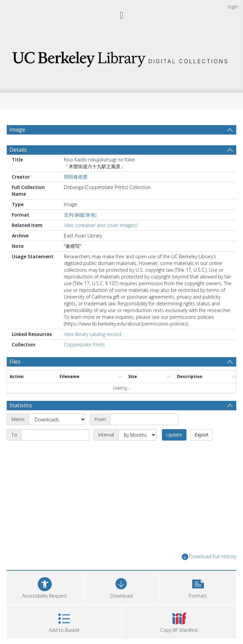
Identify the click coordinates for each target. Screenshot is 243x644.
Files (15, 362)
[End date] (55, 435)
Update (174, 435)
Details (18, 150)
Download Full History (209, 557)
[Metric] (57, 419)
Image (17, 129)
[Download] (121, 587)
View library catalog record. (93, 334)
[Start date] (144, 419)
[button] (198, 587)
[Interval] (137, 435)
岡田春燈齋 (76, 177)
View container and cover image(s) (101, 225)
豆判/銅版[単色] (80, 215)
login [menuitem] (233, 7)
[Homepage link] (121, 57)
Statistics (21, 405)
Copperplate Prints (84, 345)
